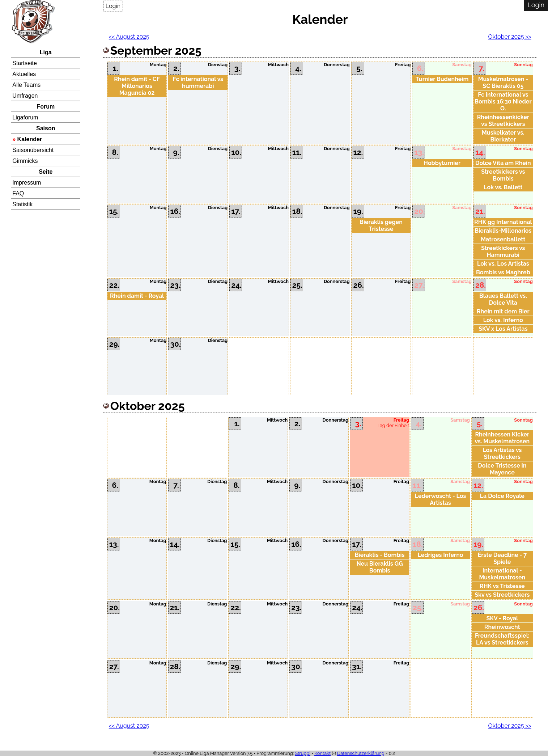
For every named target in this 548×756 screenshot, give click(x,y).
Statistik (22, 204)
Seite (46, 172)
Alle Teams (26, 85)
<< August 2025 (129, 37)
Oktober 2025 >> (509, 37)
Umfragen (25, 96)
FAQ (18, 193)
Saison (46, 128)
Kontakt (322, 753)
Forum (46, 107)
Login (113, 6)
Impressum (27, 183)
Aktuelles (24, 74)
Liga (46, 52)
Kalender (30, 139)
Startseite (25, 63)
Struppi (303, 753)
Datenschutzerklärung (361, 753)
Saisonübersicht (33, 150)
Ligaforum (25, 117)
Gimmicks (25, 161)
